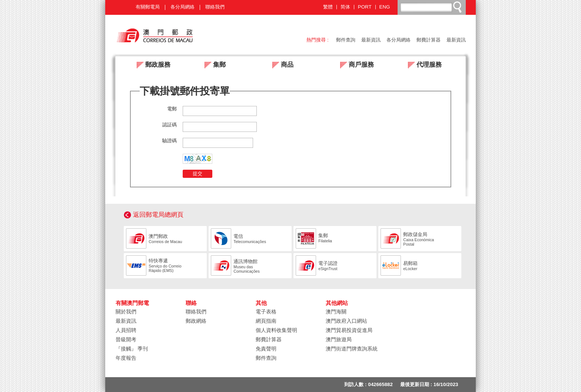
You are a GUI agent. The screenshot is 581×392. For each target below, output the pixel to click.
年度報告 (126, 358)
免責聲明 (266, 349)
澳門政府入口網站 (346, 321)
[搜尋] (432, 7)
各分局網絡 (182, 7)
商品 (281, 65)
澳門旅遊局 (339, 339)
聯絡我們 (215, 7)
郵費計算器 (429, 40)
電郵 (172, 109)
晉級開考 (126, 339)
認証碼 (170, 125)
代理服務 (423, 65)
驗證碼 (170, 141)
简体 (345, 7)
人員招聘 (126, 330)
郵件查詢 (346, 40)
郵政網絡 (196, 321)
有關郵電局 (148, 7)
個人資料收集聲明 (276, 330)
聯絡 (191, 303)
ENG (385, 7)
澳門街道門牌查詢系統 (352, 349)
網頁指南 (266, 321)
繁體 (328, 7)
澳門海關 (336, 312)
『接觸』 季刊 (132, 349)
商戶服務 (355, 65)
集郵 (213, 65)
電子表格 (266, 312)
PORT (365, 7)
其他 (261, 303)
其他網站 (337, 303)
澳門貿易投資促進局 (349, 330)
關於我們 (126, 312)
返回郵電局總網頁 (158, 215)
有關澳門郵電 (132, 303)
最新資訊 (371, 40)
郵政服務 (151, 65)
